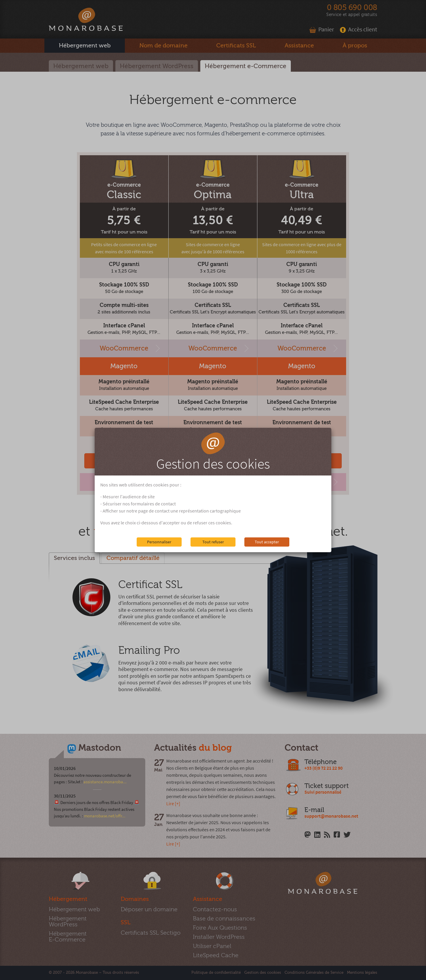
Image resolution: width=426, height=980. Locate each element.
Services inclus (74, 558)
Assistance (299, 45)
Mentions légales (362, 973)
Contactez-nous (215, 909)
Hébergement (85, 45)
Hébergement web (81, 66)
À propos (355, 45)
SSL (236, 45)
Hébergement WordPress (157, 66)
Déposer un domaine (149, 909)
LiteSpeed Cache (216, 955)
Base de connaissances (224, 919)
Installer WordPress (219, 937)
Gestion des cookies (263, 973)
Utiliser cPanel (212, 946)
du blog (215, 748)
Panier (322, 29)
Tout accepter (267, 542)
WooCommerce (124, 348)
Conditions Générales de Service (314, 973)
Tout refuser (213, 542)
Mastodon (100, 748)
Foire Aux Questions (220, 928)
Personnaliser (159, 542)
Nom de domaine (163, 45)
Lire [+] (173, 803)
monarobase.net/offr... (105, 816)
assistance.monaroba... (105, 782)
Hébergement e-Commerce (246, 66)
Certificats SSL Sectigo (151, 933)
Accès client (359, 29)
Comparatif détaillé (133, 558)
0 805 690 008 (352, 8)
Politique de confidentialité (216, 973)
